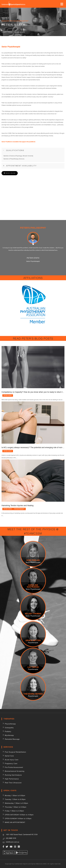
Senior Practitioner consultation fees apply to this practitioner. (19, 142)
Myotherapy (9, 735)
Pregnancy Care (11, 763)
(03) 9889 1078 (11, 838)
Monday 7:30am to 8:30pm (15, 796)
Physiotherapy (19, 509)
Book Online (11, 173)
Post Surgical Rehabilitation (15, 752)
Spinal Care (9, 756)
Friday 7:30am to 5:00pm (14, 811)
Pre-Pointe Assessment (14, 767)
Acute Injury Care (12, 760)
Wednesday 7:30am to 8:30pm (16, 803)
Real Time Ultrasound (13, 783)
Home (4, 32)
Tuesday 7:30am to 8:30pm (15, 799)
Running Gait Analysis (13, 775)
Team (10, 32)
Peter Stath (8, 395)
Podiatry (8, 731)
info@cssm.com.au (12, 842)
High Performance (12, 779)
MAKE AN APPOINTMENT (15, 822)
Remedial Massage (12, 739)
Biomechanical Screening (15, 771)
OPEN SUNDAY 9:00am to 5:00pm (18, 819)
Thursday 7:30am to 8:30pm (16, 807)
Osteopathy (9, 728)
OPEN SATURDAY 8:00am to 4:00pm (19, 815)
